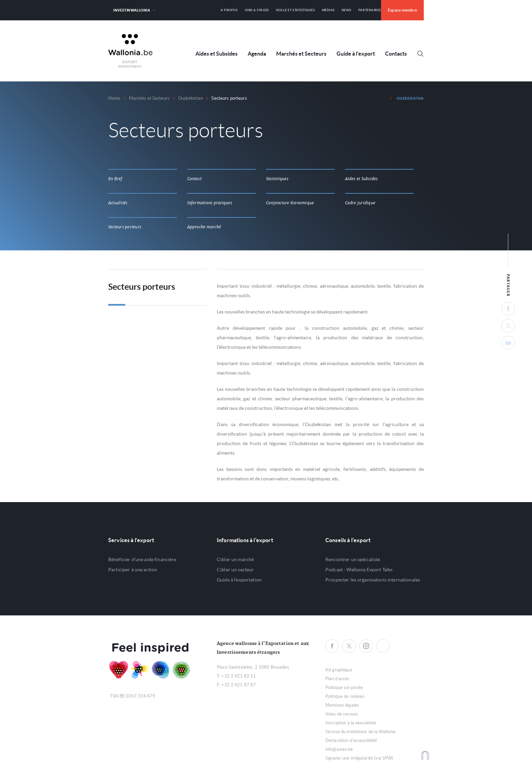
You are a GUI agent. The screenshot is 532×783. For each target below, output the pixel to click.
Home (114, 98)
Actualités (118, 203)
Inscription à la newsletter (351, 723)
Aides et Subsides (216, 54)
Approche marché (204, 227)
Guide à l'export (356, 54)
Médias (328, 10)
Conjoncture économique (290, 203)
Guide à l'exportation (239, 580)
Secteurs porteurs (125, 227)
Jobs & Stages (257, 10)
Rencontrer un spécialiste (353, 559)
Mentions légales (342, 705)
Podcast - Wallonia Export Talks (359, 570)
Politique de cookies (345, 696)
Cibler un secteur (235, 570)
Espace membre (402, 10)
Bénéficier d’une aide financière (142, 559)
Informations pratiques (210, 203)
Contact (195, 179)
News (347, 10)
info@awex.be (339, 749)
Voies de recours (342, 714)
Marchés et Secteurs (301, 54)
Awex (130, 51)
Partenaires (370, 10)
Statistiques (277, 179)
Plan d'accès (338, 679)
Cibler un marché (235, 559)
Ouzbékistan (191, 98)
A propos (229, 10)
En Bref (115, 179)
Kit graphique (339, 670)
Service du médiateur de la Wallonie (361, 732)
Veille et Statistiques (296, 10)
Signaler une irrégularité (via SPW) (359, 758)
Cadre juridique (360, 203)
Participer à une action (133, 570)
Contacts (396, 54)
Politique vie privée (344, 687)
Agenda (257, 54)
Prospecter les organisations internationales (373, 580)
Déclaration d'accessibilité (351, 740)
